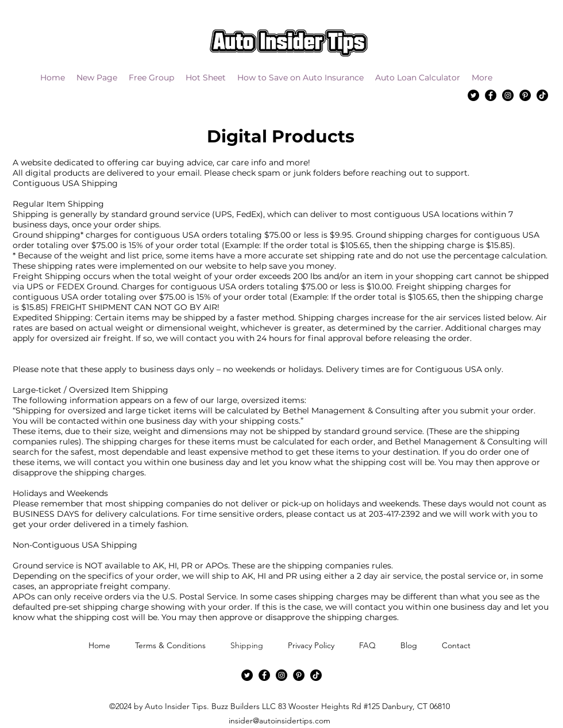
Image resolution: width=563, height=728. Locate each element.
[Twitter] (473, 95)
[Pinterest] (525, 95)
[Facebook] (491, 95)
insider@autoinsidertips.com (279, 721)
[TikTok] (542, 95)
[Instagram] (508, 95)
